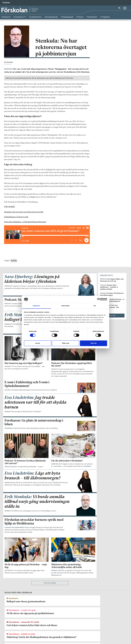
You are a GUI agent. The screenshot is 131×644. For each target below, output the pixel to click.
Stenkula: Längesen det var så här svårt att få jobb (24, 214)
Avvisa (38, 343)
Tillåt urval (66, 343)
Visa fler (112, 318)
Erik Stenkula (8, 65)
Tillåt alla (93, 343)
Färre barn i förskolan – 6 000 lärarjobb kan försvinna (25, 224)
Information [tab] (65, 306)
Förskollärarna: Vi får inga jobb (16, 219)
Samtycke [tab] (36, 306)
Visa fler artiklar (50, 585)
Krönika (14, 263)
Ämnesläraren (19, 17)
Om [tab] (95, 306)
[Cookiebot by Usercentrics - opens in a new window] (99, 299)
